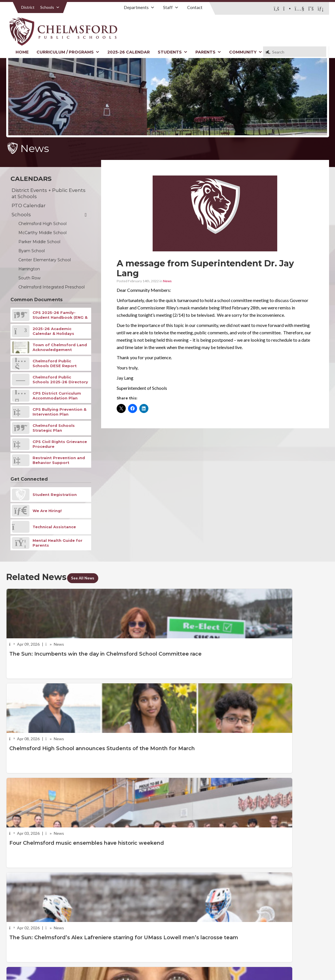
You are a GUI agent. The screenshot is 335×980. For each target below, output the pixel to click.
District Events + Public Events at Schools (49, 193)
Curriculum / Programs (68, 52)
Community (246, 52)
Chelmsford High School (42, 224)
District (28, 7)
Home (22, 52)
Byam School (32, 251)
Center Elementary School (45, 260)
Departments (139, 7)
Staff (171, 7)
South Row (29, 278)
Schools (50, 7)
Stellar (298, 963)
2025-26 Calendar (129, 52)
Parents (208, 52)
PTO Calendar (29, 206)
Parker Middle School (39, 242)
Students (173, 52)
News (167, 281)
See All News (87, 577)
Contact (195, 7)
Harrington (29, 269)
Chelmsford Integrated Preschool (52, 287)
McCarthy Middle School (42, 233)
